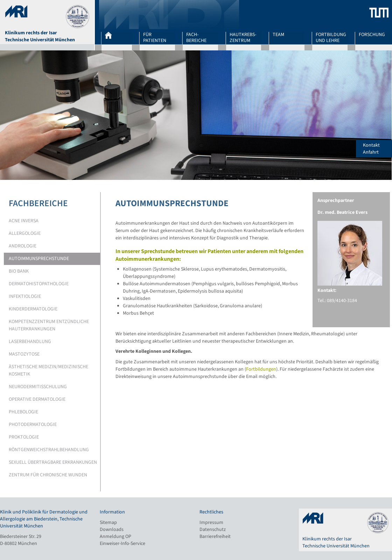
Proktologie (24, 437)
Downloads (112, 530)
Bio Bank (19, 271)
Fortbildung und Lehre (331, 37)
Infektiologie (25, 296)
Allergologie (25, 233)
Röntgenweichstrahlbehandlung (49, 450)
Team (278, 35)
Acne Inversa (24, 221)
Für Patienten (155, 37)
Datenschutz (213, 530)
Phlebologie (23, 412)
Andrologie (23, 246)
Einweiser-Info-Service (122, 544)
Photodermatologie (33, 425)
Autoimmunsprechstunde (39, 259)
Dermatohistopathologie (39, 284)
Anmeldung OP (115, 537)
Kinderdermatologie (33, 309)
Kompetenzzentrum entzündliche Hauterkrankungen (49, 325)
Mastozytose (24, 354)
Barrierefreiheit (215, 537)
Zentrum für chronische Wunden (48, 475)
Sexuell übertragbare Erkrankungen (53, 462)
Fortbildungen (261, 369)
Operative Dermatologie (37, 399)
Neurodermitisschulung (38, 387)
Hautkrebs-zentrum (243, 37)
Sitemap (108, 523)
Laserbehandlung (30, 342)
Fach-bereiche (196, 37)
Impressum (211, 523)
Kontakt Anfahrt (377, 149)
